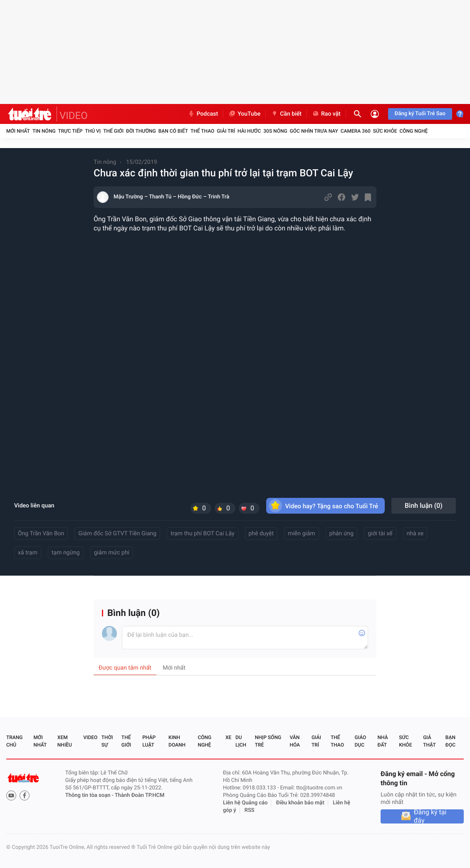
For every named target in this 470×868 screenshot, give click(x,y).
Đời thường (141, 131)
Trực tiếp (70, 131)
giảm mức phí (112, 553)
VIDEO (74, 116)
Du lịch (241, 741)
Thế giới (113, 131)
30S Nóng (275, 131)
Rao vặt (326, 114)
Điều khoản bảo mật (300, 803)
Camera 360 (356, 131)
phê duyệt (261, 534)
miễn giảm (301, 534)
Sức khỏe (385, 131)
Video (90, 737)
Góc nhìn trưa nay (314, 131)
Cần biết (286, 114)
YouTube (244, 114)
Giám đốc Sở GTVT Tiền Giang (117, 534)
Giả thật (429, 741)
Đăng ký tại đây (430, 816)
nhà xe (415, 534)
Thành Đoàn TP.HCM (140, 795)
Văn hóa (295, 741)
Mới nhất (18, 131)
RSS (250, 810)
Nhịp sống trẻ (268, 741)
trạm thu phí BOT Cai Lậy (202, 534)
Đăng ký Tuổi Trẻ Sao (420, 114)
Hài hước (249, 131)
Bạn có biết (173, 131)
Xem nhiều (65, 741)
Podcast (203, 114)
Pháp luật (149, 741)
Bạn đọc (450, 741)
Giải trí (226, 131)
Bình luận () (424, 506)
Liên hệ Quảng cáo (245, 803)
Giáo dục (361, 741)
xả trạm (28, 553)
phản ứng (342, 534)
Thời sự (107, 741)
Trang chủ (14, 741)
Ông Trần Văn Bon (41, 534)
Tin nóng (44, 131)
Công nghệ (413, 131)
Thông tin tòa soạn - (90, 795)
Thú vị (93, 131)
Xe (228, 737)
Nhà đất (382, 741)
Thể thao (202, 131)
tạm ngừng (66, 553)
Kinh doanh (177, 741)
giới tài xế (380, 534)
